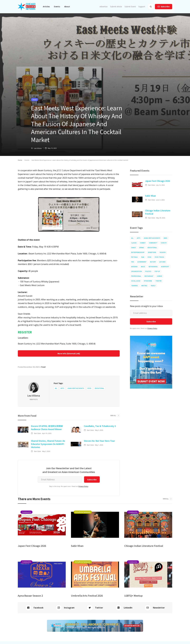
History (153, 262)
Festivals (134, 257)
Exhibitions (152, 252)
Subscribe (165, 7)
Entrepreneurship (138, 252)
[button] (46, 7)
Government (142, 262)
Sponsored (148, 281)
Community (153, 243)
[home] (27, 7)
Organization (136, 271)
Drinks (142, 248)
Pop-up (157, 271)
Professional (136, 276)
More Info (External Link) (69, 353)
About (67, 7)
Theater (159, 281)
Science (159, 276)
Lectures (162, 262)
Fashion (163, 252)
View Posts (34, 399)
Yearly (153, 286)
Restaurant (149, 276)
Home (20, 160)
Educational (99, 388)
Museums (134, 267)
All (56, 388)
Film (143, 257)
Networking (153, 267)
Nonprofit (165, 267)
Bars (166, 238)
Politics (148, 271)
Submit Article (116, 7)
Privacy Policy (83, 486)
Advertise (104, 7)
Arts (62, 388)
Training (135, 286)
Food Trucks (159, 257)
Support (142, 7)
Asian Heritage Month (76, 388)
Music (143, 267)
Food (35, 99)
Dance (133, 248)
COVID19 (164, 243)
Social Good (136, 281)
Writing (144, 286)
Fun (132, 262)
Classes (134, 243)
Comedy (143, 243)
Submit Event (130, 7)
